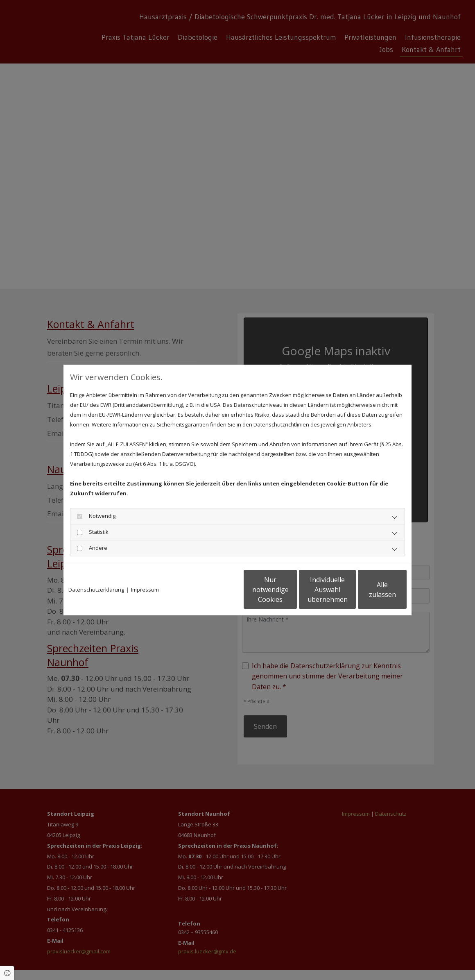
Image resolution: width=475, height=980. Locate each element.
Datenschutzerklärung (96, 590)
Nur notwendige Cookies (213, 590)
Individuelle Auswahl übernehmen (291, 590)
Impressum (145, 590)
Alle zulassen (369, 590)
